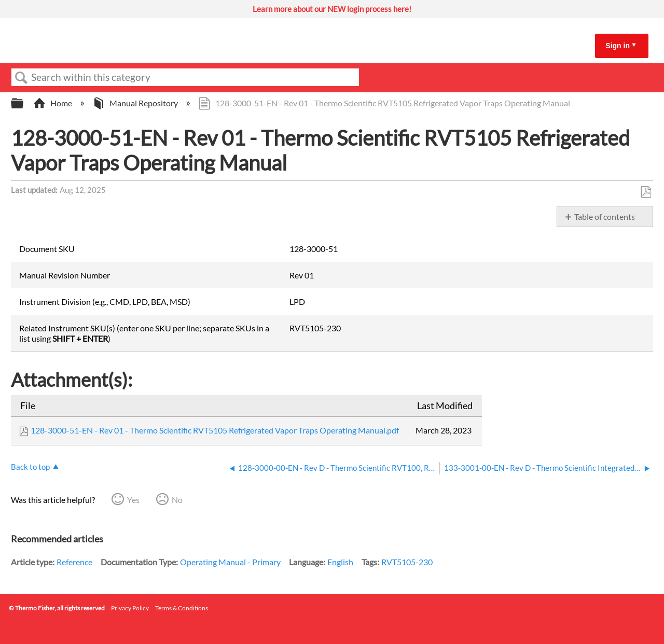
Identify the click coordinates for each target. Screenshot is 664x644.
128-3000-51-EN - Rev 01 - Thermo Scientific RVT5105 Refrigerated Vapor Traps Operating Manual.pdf (215, 430)
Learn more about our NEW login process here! (332, 9)
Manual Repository (136, 103)
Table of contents (605, 216)
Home (53, 103)
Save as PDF (646, 192)
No (177, 500)
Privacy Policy (130, 608)
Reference (74, 562)
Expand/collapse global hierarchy (24, 103)
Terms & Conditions (182, 608)
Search (21, 78)
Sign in (618, 46)
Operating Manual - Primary (230, 562)
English (340, 562)
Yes (133, 500)
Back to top (30, 467)
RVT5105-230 (407, 562)
